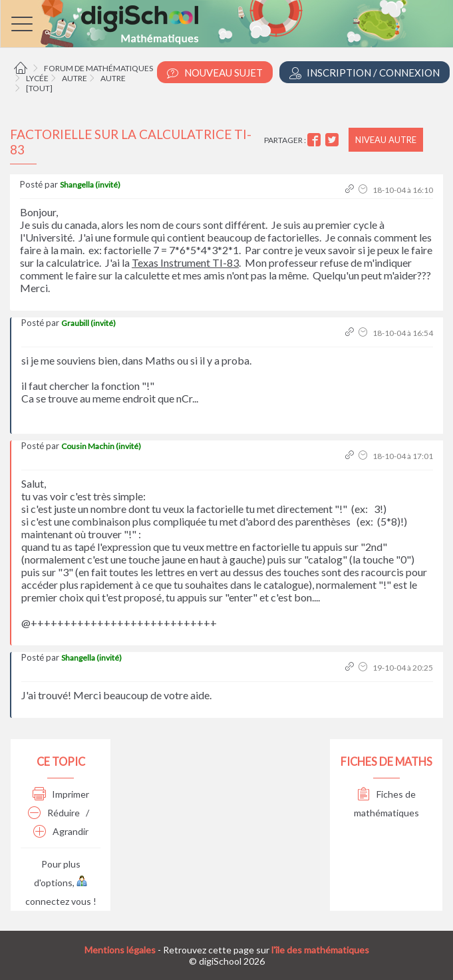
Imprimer (61, 794)
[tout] (39, 88)
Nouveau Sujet (215, 73)
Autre (75, 78)
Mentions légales (120, 950)
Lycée (37, 78)
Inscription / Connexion (365, 73)
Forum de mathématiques (98, 68)
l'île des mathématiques (320, 950)
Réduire (54, 813)
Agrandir (61, 831)
